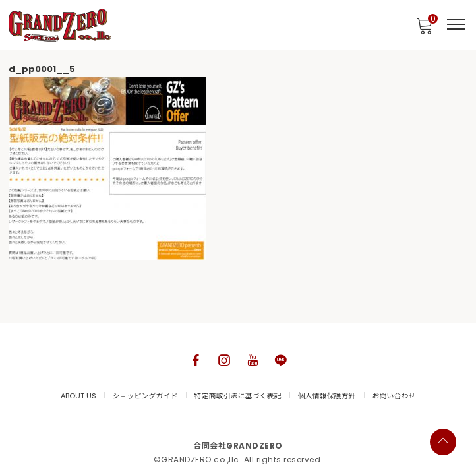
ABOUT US (78, 396)
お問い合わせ (394, 396)
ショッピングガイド (145, 396)
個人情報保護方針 (327, 396)
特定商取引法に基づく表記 (238, 396)
